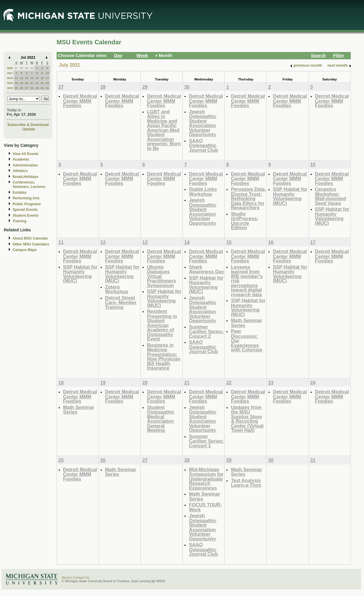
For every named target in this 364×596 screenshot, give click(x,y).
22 (37, 83)
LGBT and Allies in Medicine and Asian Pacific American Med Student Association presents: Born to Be (164, 130)
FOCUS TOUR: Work (205, 507)
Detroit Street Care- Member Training (121, 302)
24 (47, 83)
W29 (10, 83)
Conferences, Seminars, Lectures (29, 185)
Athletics (20, 171)
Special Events (25, 210)
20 (27, 83)
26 (22, 88)
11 (16, 78)
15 (37, 78)
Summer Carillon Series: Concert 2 (206, 331)
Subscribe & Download (28, 125)
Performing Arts (26, 198)
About (66, 578)
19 (22, 83)
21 (32, 83)
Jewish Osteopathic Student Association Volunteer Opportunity (203, 123)
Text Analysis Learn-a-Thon (246, 483)
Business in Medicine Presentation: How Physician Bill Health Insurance (164, 357)
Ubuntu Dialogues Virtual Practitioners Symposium (161, 276)
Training (20, 221)
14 (32, 78)
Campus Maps (25, 250)
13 (27, 78)
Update (29, 129)
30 (32, 68)
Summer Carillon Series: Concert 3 (206, 441)
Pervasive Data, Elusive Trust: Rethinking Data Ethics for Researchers (248, 198)
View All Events (26, 154)
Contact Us (81, 578)
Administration (25, 165)
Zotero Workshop (117, 289)
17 (47, 78)
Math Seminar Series (246, 323)
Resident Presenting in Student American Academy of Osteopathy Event (162, 325)
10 (47, 73)
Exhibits (20, 193)
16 (42, 78)
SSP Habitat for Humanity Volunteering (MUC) (290, 196)
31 (47, 88)
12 (22, 78)
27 (16, 68)
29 (27, 68)
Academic (21, 159)
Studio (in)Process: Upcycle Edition (244, 221)
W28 (10, 78)
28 (22, 68)
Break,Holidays (26, 177)
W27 (10, 73)
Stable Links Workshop (203, 192)
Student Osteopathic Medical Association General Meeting (161, 419)
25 (16, 88)
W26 (10, 68)
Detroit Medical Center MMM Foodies (80, 101)
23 (42, 83)
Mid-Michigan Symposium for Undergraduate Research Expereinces (206, 479)
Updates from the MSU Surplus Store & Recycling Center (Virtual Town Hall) (247, 419)
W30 (10, 88)
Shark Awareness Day (206, 269)
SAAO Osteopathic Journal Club (203, 145)
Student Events (26, 215)
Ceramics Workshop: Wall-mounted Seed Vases (331, 196)
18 (16, 83)
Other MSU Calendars (31, 244)
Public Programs (27, 204)
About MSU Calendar (30, 238)
